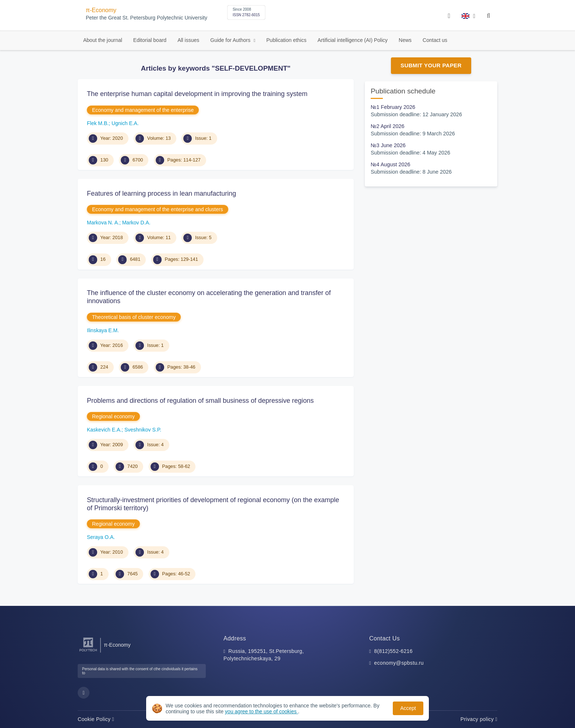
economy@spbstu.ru (399, 663)
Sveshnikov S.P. (143, 430)
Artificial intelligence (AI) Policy (352, 40)
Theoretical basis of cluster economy (134, 317)
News (405, 40)
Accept (408, 708)
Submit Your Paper (431, 65)
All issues (188, 40)
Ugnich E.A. (125, 123)
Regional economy (113, 416)
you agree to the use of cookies (261, 711)
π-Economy (101, 10)
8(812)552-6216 (393, 651)
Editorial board (150, 40)
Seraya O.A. (101, 537)
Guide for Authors (231, 40)
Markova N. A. (103, 223)
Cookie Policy (96, 719)
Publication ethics (287, 40)
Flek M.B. (98, 123)
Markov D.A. (136, 223)
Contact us (435, 40)
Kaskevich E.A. (104, 430)
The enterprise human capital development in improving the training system (197, 94)
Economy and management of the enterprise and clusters (158, 209)
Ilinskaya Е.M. (103, 330)
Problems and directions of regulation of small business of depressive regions (200, 401)
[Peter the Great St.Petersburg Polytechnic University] (88, 652)
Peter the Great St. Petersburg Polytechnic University (147, 18)
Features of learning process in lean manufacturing (161, 193)
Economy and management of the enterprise (143, 110)
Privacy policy (479, 719)
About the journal (103, 40)
